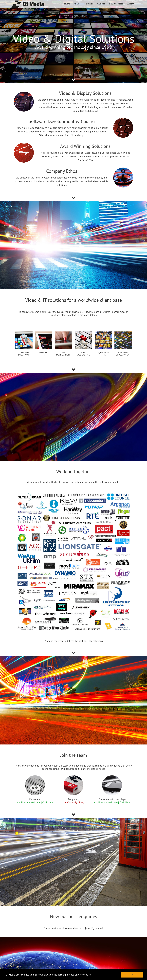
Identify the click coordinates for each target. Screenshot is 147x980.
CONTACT (131, 4)
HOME (67, 4)
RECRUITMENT (116, 4)
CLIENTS (101, 4)
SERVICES (89, 4)
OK (132, 975)
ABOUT (77, 4)
